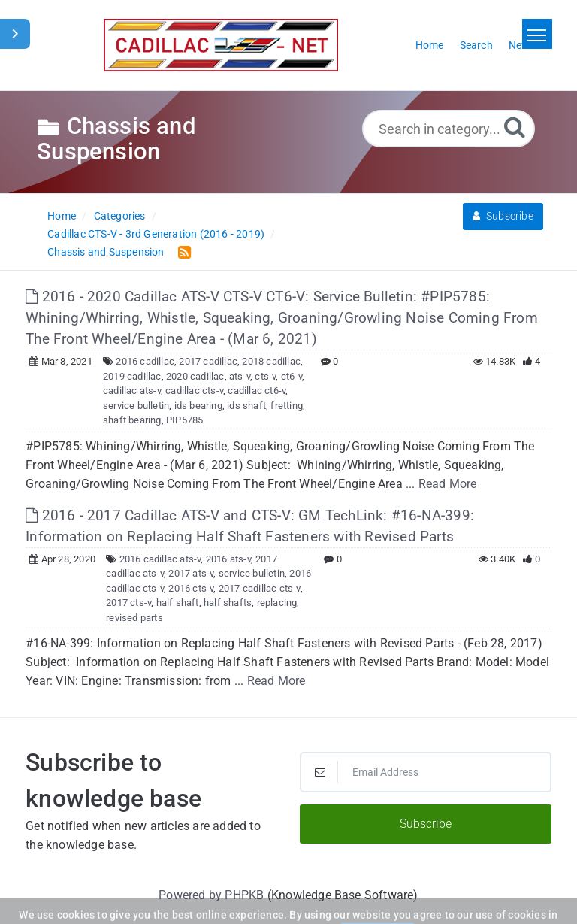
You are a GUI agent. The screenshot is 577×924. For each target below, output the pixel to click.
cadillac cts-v (194, 391)
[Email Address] (426, 772)
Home (62, 216)
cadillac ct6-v (257, 391)
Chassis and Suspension (106, 252)
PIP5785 (184, 420)
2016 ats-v (228, 559)
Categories (120, 216)
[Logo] (221, 45)
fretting (287, 406)
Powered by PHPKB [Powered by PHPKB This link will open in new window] (211, 895)
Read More (448, 484)
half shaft (178, 603)
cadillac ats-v (132, 391)
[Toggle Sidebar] (15, 34)
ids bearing (198, 406)
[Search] (515, 127)
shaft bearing (132, 420)
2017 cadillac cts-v (260, 588)
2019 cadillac (132, 376)
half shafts (228, 603)
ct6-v (292, 376)
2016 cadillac (145, 361)
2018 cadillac (271, 361)
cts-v (265, 376)
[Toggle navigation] (537, 34)
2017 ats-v (191, 573)
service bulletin (136, 406)
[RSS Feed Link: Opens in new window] (181, 251)
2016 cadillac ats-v (160, 559)
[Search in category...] (449, 129)
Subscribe (503, 216)
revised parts (134, 618)
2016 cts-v (191, 588)
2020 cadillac (195, 376)
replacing (277, 603)
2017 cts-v (128, 603)
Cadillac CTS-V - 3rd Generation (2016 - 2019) (156, 234)
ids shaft (246, 406)
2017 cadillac (208, 361)
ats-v (240, 376)
